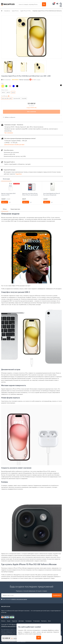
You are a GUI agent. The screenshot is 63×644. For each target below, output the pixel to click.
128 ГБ (3, 92)
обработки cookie (53, 630)
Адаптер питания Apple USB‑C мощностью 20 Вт (8, 194)
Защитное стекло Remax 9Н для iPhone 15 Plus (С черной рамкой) (30, 194)
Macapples (15, 624)
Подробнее (19, 174)
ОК (39, 638)
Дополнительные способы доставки (14, 144)
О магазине (36, 621)
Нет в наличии (32, 112)
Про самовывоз (9, 133)
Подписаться (57, 595)
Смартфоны (7, 11)
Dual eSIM (24, 98)
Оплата (3, 621)
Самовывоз (29, 621)
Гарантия (14, 621)
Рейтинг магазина (30, 80)
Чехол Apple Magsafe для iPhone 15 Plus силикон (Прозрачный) (52, 194)
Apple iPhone (15, 11)
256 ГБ (8, 92)
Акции (9, 621)
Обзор (5, 209)
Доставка (21, 621)
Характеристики (15, 209)
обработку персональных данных (19, 599)
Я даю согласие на (14, 599)
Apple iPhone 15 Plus (26, 11)
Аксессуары (6, 179)
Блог (49, 621)
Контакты (44, 621)
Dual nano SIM (17, 98)
